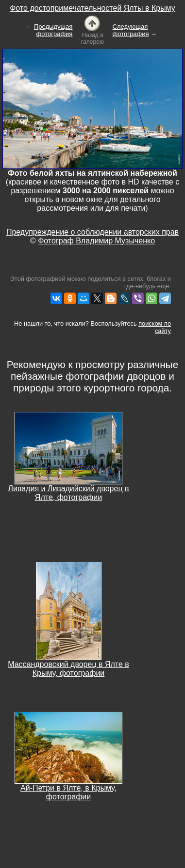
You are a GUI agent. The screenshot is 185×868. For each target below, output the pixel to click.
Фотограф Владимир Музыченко (96, 241)
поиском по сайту (155, 327)
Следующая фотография (131, 30)
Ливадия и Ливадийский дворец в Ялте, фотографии (68, 493)
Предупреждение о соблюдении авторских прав (92, 232)
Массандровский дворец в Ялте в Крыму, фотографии (68, 669)
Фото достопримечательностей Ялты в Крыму (92, 8)
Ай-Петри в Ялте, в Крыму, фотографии (68, 792)
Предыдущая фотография (53, 30)
